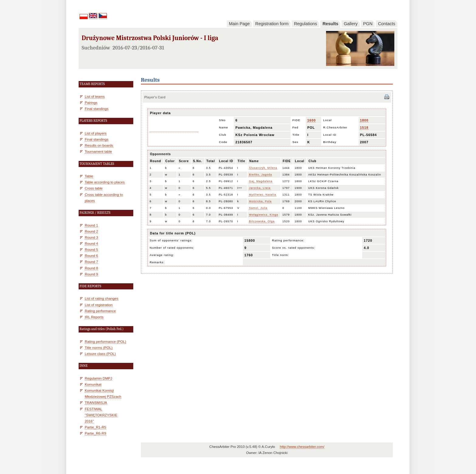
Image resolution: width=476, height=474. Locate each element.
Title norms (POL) (99, 348)
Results (330, 24)
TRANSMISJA (96, 402)
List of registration (99, 305)
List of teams (95, 96)
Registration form (272, 24)
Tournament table (98, 151)
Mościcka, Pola (260, 201)
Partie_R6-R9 (95, 433)
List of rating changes (102, 298)
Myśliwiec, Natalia (263, 195)
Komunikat (93, 384)
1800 (364, 120)
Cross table (94, 188)
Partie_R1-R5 (95, 427)
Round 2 (91, 231)
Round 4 (91, 243)
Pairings (91, 102)
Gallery (351, 24)
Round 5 (91, 249)
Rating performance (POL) (105, 341)
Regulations (305, 24)
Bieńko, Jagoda (260, 175)
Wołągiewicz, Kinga (263, 215)
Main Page (239, 24)
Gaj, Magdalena (261, 181)
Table (89, 176)
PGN (368, 24)
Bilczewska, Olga (262, 221)
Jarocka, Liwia (260, 188)
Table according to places (105, 182)
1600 (311, 120)
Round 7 (91, 262)
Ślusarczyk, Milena (263, 168)
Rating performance (100, 311)
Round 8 (91, 268)
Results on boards (99, 145)
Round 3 (91, 237)
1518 (364, 128)
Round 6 (91, 256)
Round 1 (91, 225)
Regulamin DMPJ (99, 378)
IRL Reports (94, 317)
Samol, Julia (258, 208)
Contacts (387, 24)
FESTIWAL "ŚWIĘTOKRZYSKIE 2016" (101, 415)
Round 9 (91, 274)
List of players (96, 133)
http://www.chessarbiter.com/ (302, 447)
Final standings (97, 109)
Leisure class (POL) (100, 354)
